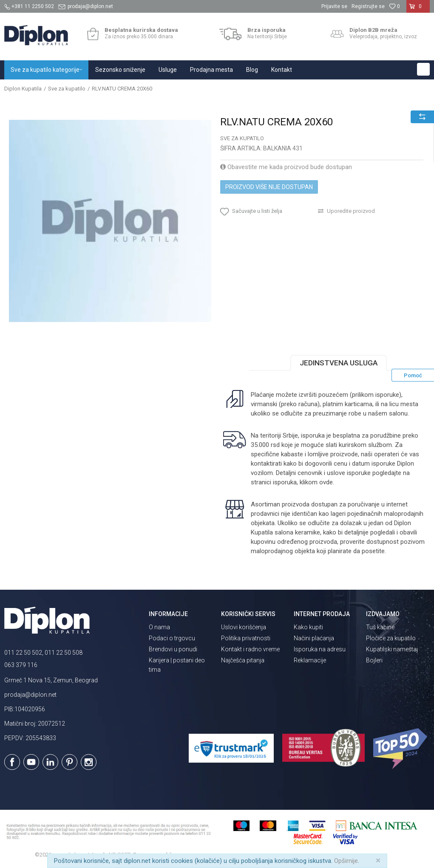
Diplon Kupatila (23, 89)
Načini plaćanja (314, 638)
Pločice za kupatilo (391, 638)
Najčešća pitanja (243, 660)
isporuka (285, 482)
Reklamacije (310, 660)
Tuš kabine (380, 627)
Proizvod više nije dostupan (269, 187)
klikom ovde (316, 482)
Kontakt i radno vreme (250, 649)
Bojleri (374, 660)
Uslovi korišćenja (244, 627)
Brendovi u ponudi (173, 649)
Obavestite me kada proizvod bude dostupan (286, 167)
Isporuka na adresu (320, 649)
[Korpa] (418, 10)
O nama (159, 627)
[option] (110, 221)
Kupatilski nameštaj (392, 649)
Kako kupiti (308, 627)
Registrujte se (368, 6)
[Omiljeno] (394, 6)
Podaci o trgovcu (172, 638)
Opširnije (346, 861)
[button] (423, 69)
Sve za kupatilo (67, 89)
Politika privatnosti (246, 638)
